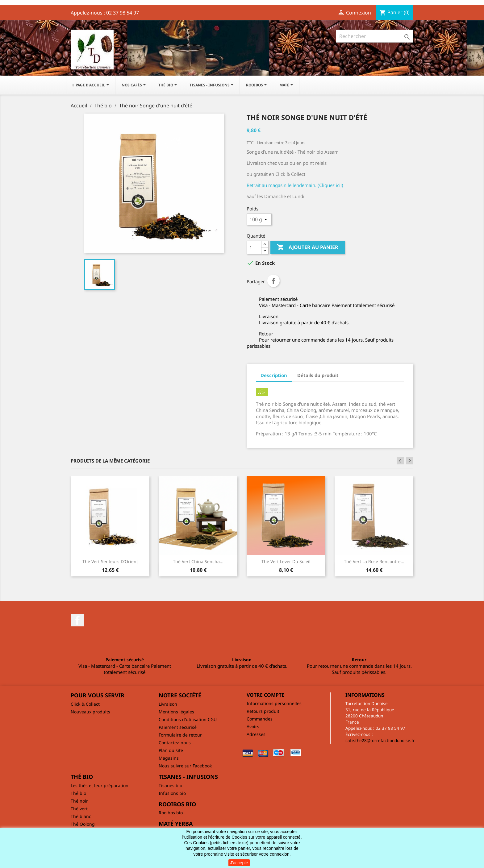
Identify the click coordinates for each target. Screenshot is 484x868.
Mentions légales (176, 712)
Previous (400, 461)
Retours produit (263, 711)
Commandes (260, 719)
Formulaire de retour (180, 735)
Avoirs (253, 727)
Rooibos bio (171, 813)
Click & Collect (85, 704)
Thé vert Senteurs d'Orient (110, 561)
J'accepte (239, 863)
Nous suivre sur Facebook (185, 766)
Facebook (77, 620)
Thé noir (79, 801)
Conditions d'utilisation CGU (188, 719)
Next (410, 461)
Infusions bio (172, 793)
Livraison (168, 704)
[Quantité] (254, 247)
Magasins (169, 758)
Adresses (256, 734)
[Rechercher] (375, 36)
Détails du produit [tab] (318, 375)
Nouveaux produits (90, 712)
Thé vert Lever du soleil (286, 561)
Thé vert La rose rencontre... (374, 561)
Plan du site (171, 750)
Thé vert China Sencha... (198, 561)
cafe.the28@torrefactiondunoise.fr (380, 740)
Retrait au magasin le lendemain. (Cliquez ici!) (295, 185)
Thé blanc (81, 816)
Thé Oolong (83, 824)
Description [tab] (274, 375)
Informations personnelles (274, 703)
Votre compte (265, 695)
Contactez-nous (175, 743)
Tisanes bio (170, 785)
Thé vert (79, 809)
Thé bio (78, 793)
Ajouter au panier (308, 247)
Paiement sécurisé (178, 727)
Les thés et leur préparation (100, 785)
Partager (273, 281)
